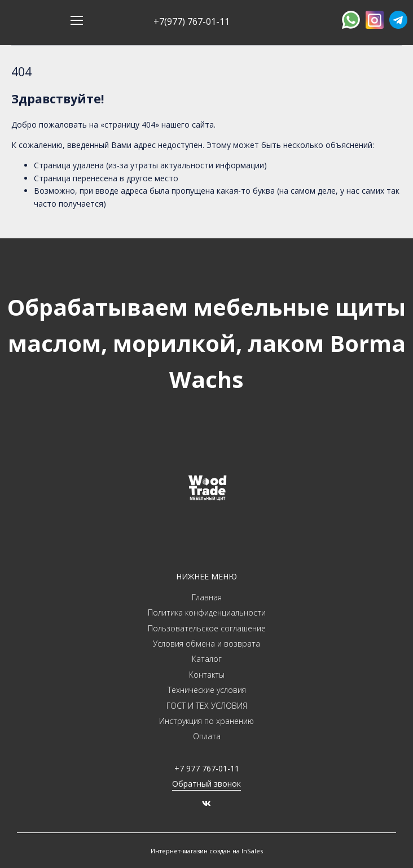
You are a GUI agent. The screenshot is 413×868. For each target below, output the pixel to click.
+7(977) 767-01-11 (192, 21)
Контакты (207, 675)
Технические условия (207, 690)
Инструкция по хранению (206, 721)
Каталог (207, 659)
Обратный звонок (206, 784)
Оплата (207, 736)
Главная (207, 597)
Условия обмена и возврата (206, 644)
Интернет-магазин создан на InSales (207, 851)
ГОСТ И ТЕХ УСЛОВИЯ (207, 706)
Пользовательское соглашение (207, 628)
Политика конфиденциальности (207, 612)
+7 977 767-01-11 (207, 768)
